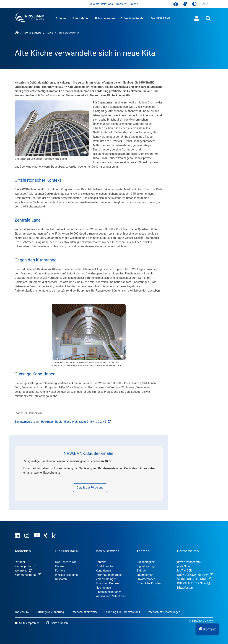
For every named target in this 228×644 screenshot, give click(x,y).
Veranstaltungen (106, 579)
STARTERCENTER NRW (194, 579)
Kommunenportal (28, 575)
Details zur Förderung (90, 488)
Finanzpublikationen (109, 592)
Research (61, 579)
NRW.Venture (185, 588)
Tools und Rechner (107, 583)
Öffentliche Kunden (133, 18)
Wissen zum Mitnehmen (111, 596)
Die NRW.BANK (160, 18)
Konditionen (103, 571)
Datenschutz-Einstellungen (164, 612)
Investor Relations (102, 4)
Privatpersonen (105, 18)
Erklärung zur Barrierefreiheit (122, 612)
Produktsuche (104, 566)
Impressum (22, 612)
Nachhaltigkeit (146, 562)
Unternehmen (81, 18)
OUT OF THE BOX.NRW (194, 583)
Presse (134, 4)
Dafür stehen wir (66, 562)
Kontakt (101, 562)
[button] (207, 629)
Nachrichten (103, 588)
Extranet (20, 562)
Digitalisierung (146, 566)
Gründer (61, 18)
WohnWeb (23, 571)
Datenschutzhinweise (84, 612)
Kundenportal (25, 566)
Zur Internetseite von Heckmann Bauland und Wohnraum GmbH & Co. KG (63, 422)
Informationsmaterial (109, 575)
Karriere (121, 4)
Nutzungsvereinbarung (50, 612)
